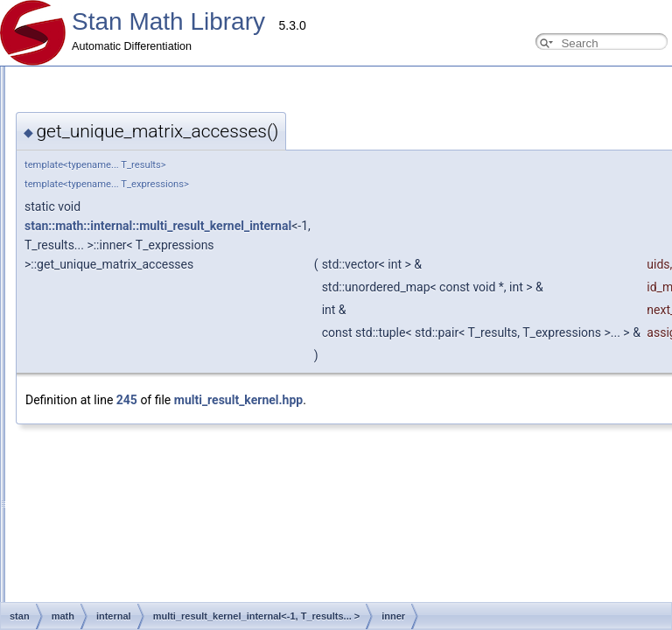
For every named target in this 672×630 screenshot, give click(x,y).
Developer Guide (69, 119)
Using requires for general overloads (114, 196)
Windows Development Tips (94, 311)
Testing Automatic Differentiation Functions (129, 234)
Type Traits (56, 408)
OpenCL (49, 369)
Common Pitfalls (68, 177)
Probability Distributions (84, 350)
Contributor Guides (60, 100)
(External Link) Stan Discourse (87, 542)
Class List (38, 581)
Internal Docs (47, 331)
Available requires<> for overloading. (115, 427)
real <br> (51, 485)
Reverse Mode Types (79, 215)
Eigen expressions (73, 446)
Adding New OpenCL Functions (103, 292)
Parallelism (42, 504)
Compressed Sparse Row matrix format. (123, 388)
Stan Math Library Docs (70, 562)
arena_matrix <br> (73, 465)
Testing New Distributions (89, 254)
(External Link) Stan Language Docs (100, 523)
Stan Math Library (168, 21)
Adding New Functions (82, 138)
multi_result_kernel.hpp (238, 400)
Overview (38, 80)
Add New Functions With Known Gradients (129, 273)
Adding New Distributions (88, 157)
